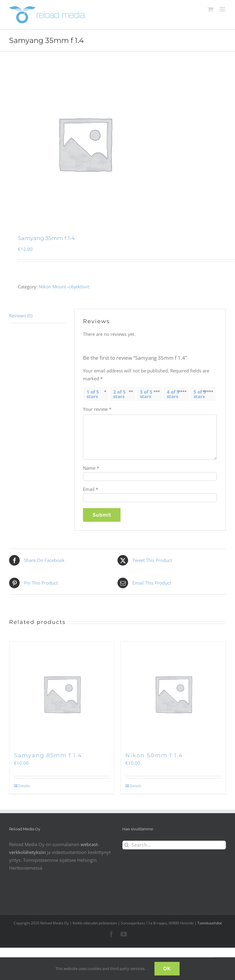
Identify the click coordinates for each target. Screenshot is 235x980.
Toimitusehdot (210, 923)
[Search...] (174, 845)
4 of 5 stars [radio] (173, 394)
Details (24, 786)
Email (91, 489)
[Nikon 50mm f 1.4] (173, 694)
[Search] (127, 845)
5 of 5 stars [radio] (200, 394)
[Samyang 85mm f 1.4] (62, 694)
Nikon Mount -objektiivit (64, 287)
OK (167, 969)
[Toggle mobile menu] (223, 9)
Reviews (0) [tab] (21, 316)
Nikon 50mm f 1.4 (154, 755)
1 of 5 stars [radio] (93, 394)
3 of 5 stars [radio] (146, 394)
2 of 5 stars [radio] (119, 394)
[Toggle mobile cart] (210, 9)
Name (91, 468)
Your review (97, 409)
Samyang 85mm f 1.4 (48, 755)
